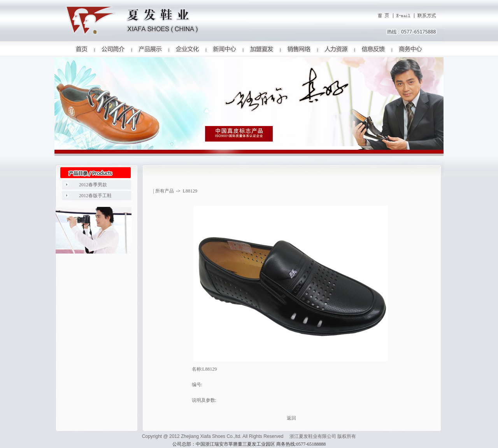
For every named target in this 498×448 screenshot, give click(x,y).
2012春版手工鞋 (95, 196)
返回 (291, 418)
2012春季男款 (93, 185)
